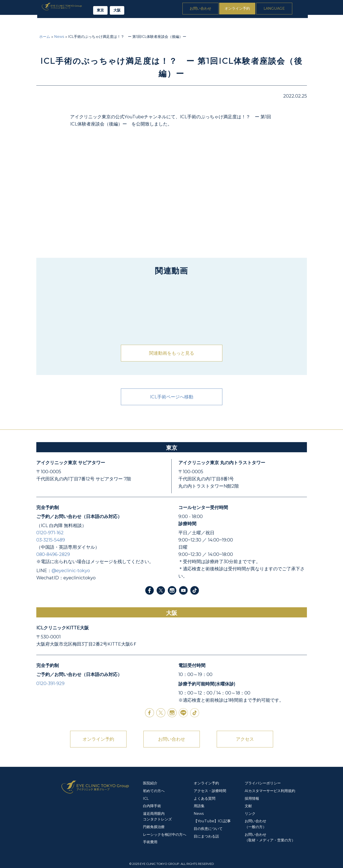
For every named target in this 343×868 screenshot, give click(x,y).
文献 (248, 806)
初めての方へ (75, 25)
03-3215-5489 (51, 540)
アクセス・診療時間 (210, 791)
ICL (99, 25)
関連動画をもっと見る (172, 353)
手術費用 (244, 25)
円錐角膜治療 (215, 25)
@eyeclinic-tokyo (71, 571)
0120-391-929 (50, 683)
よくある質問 (273, 25)
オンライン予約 (251, 10)
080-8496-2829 (53, 554)
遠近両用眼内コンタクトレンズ (168, 25)
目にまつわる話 (206, 836)
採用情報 (252, 798)
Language (288, 10)
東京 (117, 12)
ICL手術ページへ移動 (172, 397)
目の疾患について (208, 829)
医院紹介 (46, 25)
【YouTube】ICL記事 (212, 821)
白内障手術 (122, 25)
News (300, 25)
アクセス (245, 739)
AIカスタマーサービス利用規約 (270, 791)
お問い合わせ (215, 10)
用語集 (199, 806)
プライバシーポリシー (263, 783)
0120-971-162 (50, 533)
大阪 (134, 12)
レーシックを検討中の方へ (165, 835)
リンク (250, 814)
